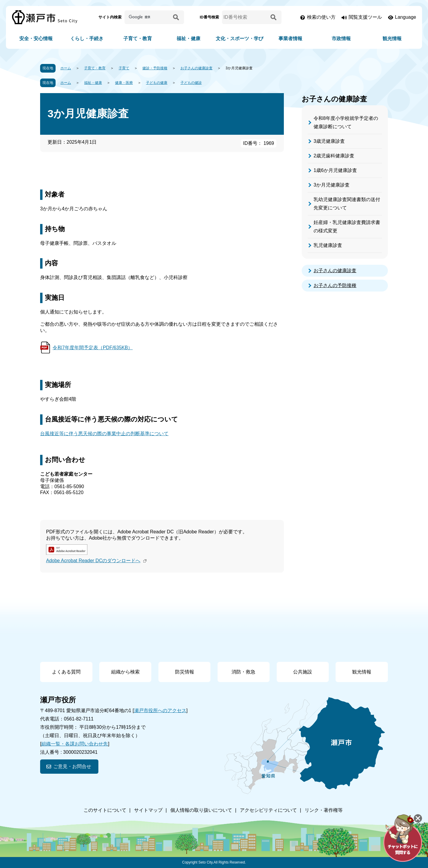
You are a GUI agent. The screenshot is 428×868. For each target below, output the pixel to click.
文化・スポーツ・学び (240, 39)
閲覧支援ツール (365, 17)
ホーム (66, 68)
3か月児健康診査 (332, 185)
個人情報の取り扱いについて (201, 810)
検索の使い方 (321, 17)
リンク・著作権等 (324, 810)
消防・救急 (243, 672)
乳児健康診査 (328, 245)
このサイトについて (105, 810)
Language (406, 17)
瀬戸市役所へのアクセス (160, 710)
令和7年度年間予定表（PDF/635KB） (93, 348)
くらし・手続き (87, 39)
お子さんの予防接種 (335, 285)
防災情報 (185, 672)
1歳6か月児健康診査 (335, 170)
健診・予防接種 (155, 68)
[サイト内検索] (148, 17)
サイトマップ (148, 810)
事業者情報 (290, 39)
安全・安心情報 (36, 39)
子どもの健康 (157, 83)
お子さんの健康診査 (196, 68)
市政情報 (341, 39)
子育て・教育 (138, 39)
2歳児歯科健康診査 (334, 156)
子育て (124, 68)
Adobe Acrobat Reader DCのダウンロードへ (97, 561)
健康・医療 (124, 83)
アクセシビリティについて (268, 810)
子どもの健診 (191, 83)
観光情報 (392, 39)
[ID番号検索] (245, 17)
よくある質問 (66, 672)
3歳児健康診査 (329, 141)
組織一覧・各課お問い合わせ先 (75, 744)
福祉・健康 (188, 39)
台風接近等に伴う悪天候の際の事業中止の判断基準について (104, 434)
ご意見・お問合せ (72, 766)
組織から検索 (125, 672)
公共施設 (303, 672)
